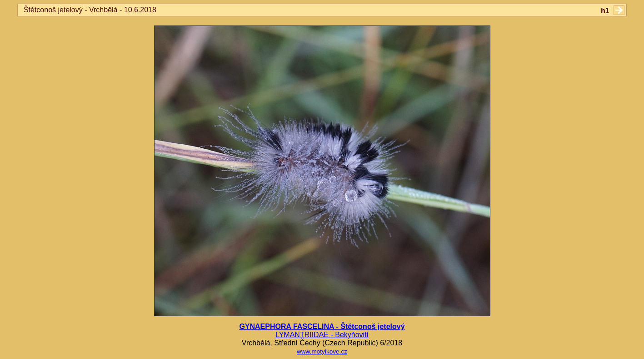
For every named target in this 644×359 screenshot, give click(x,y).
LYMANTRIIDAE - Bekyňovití (322, 335)
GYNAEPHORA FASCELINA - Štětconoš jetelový (322, 326)
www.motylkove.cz (322, 351)
